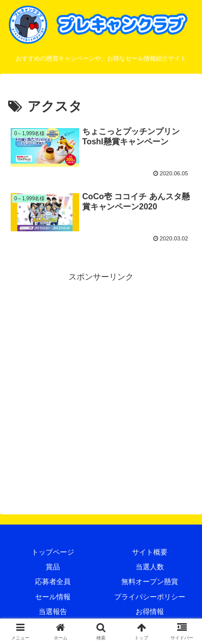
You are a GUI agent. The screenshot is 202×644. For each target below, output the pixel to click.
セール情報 (53, 597)
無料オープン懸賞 (150, 581)
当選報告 (53, 611)
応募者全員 (53, 581)
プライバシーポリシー (150, 597)
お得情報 (150, 611)
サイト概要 (150, 552)
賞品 (53, 567)
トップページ (53, 552)
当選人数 (150, 567)
